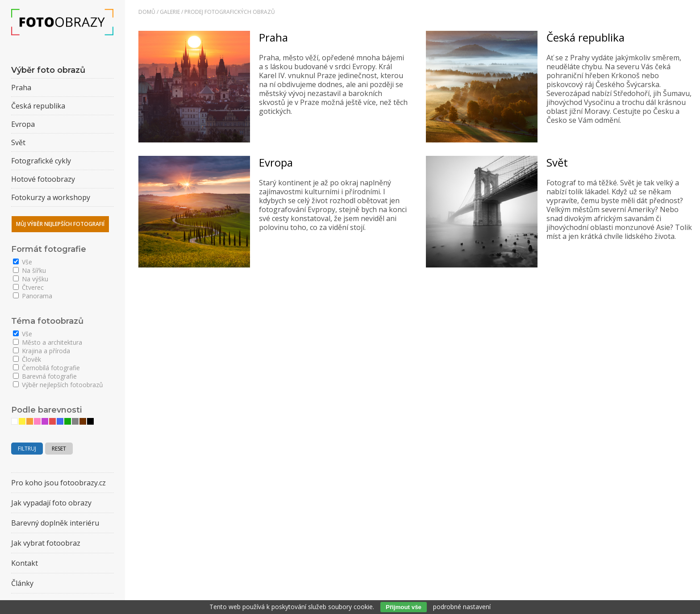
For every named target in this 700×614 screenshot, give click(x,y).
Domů (147, 12)
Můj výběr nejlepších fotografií (60, 224)
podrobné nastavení (462, 607)
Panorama (33, 296)
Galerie (170, 12)
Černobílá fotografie (46, 368)
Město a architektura (48, 342)
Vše (23, 262)
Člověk (27, 359)
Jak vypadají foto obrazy (51, 503)
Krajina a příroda (42, 351)
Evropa (276, 162)
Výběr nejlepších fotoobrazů (58, 385)
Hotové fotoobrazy (43, 179)
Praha (273, 37)
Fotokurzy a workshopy (51, 197)
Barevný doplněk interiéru (55, 523)
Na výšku (31, 279)
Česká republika (585, 37)
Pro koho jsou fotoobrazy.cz (58, 483)
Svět (557, 162)
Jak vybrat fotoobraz (46, 543)
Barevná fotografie (45, 376)
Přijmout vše (404, 607)
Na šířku (29, 270)
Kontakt (25, 563)
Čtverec (28, 287)
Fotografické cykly (41, 161)
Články (22, 583)
